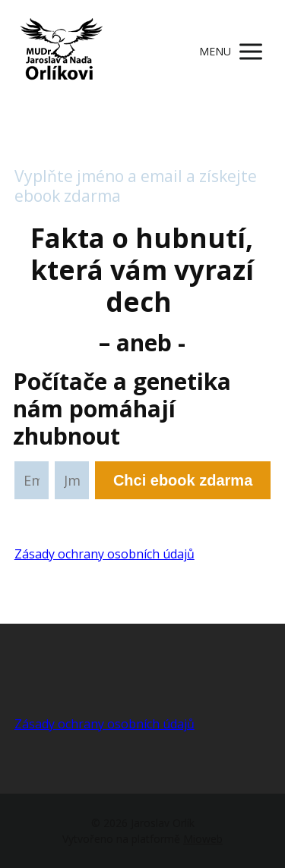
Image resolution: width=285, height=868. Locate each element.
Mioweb (203, 839)
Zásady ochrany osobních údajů (104, 554)
